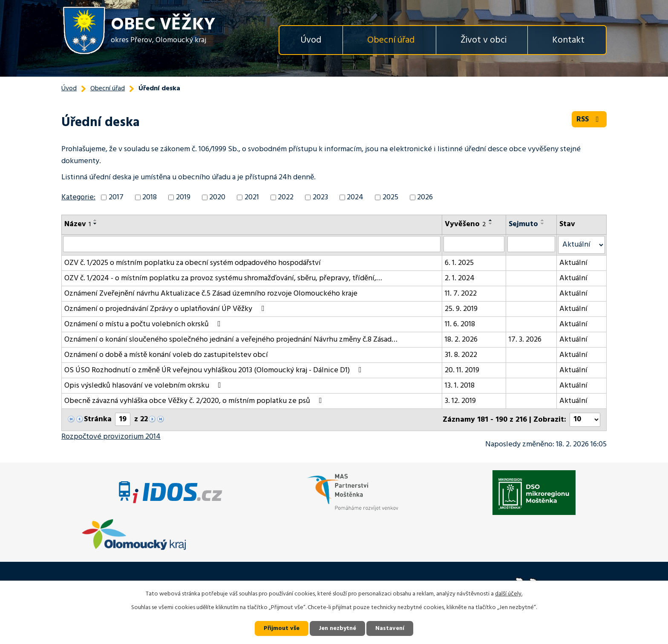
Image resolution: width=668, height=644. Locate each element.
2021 (252, 197)
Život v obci (484, 40)
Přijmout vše (282, 628)
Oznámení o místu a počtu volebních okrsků (144, 324)
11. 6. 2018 (460, 324)
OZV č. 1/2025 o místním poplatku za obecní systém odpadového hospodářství (193, 263)
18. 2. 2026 (461, 340)
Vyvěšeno (465, 224)
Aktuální (573, 263)
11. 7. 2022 (461, 294)
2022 (286, 197)
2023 (320, 197)
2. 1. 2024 (460, 278)
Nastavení (390, 628)
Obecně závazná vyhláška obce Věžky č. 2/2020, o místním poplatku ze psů (195, 401)
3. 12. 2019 (460, 401)
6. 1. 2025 (459, 263)
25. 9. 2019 (461, 309)
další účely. (509, 594)
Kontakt (568, 40)
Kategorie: (78, 197)
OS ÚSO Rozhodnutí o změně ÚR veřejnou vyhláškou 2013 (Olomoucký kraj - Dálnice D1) (215, 370)
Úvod (311, 40)
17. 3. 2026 (525, 340)
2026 (425, 197)
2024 (355, 197)
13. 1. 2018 (460, 386)
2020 (217, 197)
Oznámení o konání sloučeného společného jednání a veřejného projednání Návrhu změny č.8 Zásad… (231, 340)
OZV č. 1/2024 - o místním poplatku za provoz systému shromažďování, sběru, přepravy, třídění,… (223, 278)
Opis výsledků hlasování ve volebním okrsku (144, 386)
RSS (589, 119)
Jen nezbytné (337, 628)
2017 (116, 197)
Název (78, 224)
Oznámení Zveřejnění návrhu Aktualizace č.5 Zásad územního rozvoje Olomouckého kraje (211, 294)
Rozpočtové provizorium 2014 (111, 437)
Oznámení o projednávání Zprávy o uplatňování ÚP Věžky (166, 309)
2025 (390, 197)
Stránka (98, 419)
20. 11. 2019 (462, 370)
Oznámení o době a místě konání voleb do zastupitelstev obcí (166, 355)
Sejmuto (523, 224)
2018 (150, 197)
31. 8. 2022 (461, 355)
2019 (183, 197)
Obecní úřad (391, 40)
